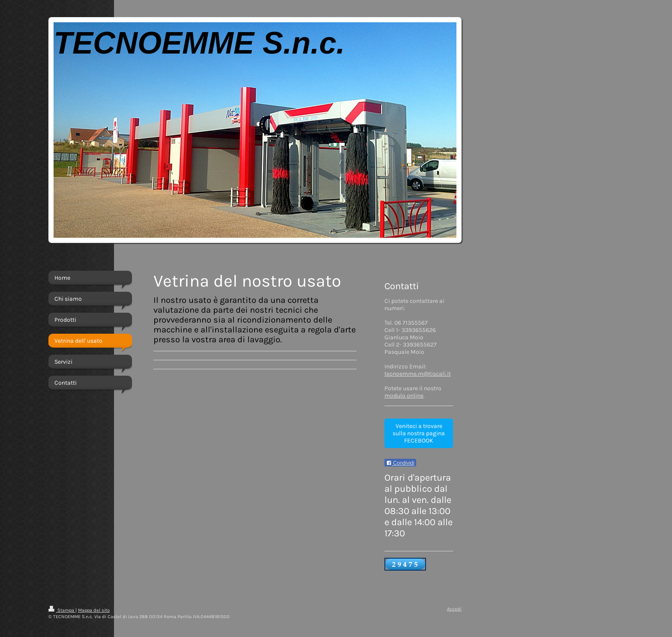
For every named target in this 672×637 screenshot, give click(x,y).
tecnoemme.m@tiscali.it (418, 374)
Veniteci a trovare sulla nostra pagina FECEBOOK (419, 433)
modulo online (404, 396)
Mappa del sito (94, 610)
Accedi (454, 609)
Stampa (62, 610)
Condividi (400, 463)
